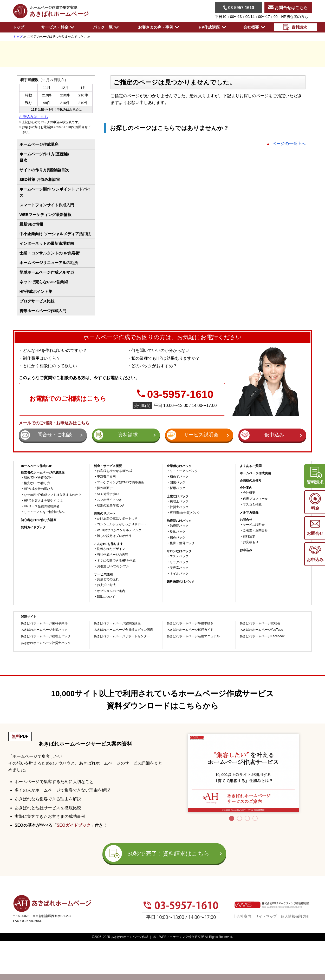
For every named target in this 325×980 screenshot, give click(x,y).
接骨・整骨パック (182, 543)
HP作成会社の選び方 (39, 489)
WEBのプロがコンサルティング (119, 530)
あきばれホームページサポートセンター (122, 636)
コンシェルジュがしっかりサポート (122, 524)
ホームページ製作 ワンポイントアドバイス (55, 192)
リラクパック (179, 562)
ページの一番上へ (289, 144)
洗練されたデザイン (111, 549)
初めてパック (179, 477)
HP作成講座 (212, 27)
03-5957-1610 (239, 8)
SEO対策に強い (108, 494)
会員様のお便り (251, 481)
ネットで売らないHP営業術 (44, 282)
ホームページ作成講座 (39, 144)
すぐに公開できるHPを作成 (116, 561)
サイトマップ (266, 916)
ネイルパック (179, 574)
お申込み (246, 550)
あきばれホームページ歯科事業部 (44, 623)
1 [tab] (232, 818)
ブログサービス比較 (37, 301)
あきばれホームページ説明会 (260, 623)
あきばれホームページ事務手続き (190, 623)
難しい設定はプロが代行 (114, 536)
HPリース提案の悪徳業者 (42, 506)
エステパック (179, 556)
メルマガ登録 (249, 513)
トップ (18, 27)
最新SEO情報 (31, 224)
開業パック (178, 482)
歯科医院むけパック (181, 582)
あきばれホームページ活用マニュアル (193, 636)
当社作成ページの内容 (113, 555)
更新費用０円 (106, 477)
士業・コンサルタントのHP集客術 (50, 253)
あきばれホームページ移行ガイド (190, 630)
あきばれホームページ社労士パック (46, 643)
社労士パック (179, 507)
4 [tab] (255, 818)
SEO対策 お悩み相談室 (40, 179)
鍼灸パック (178, 538)
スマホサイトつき (109, 500)
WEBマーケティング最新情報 (45, 215)
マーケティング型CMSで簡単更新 (121, 482)
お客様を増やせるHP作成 (115, 471)
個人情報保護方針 (295, 916)
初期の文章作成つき (111, 506)
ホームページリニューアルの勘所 (49, 263)
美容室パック (179, 568)
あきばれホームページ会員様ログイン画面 (123, 630)
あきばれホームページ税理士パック (46, 636)
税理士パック (179, 501)
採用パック (178, 488)
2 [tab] (239, 818)
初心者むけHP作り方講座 (39, 520)
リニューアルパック (184, 471)
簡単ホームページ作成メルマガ (47, 272)
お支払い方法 (106, 585)
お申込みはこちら (34, 117)
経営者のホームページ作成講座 (43, 472)
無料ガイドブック (33, 527)
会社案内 (244, 916)
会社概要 (254, 27)
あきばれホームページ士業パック (44, 630)
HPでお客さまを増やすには (43, 501)
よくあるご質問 (251, 466)
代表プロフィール (255, 499)
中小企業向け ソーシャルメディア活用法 (55, 234)
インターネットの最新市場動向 (47, 243)
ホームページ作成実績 (255, 473)
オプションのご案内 (111, 591)
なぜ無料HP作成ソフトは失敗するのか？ (53, 495)
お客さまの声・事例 (159, 27)
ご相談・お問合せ (255, 531)
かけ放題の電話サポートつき (117, 519)
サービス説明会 (254, 525)
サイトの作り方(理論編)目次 (44, 170)
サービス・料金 (58, 27)
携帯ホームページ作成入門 (43, 311)
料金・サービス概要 (108, 466)
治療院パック (179, 526)
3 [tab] (247, 818)
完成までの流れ (108, 579)
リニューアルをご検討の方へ (44, 512)
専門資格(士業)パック (185, 513)
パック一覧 (106, 27)
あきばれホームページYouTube (261, 630)
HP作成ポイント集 (36, 291)
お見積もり (251, 542)
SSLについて (106, 597)
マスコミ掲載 (252, 505)
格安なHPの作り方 (37, 483)
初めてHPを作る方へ (39, 478)
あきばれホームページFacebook (262, 636)
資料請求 (249, 537)
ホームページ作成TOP (36, 466)
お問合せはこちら (288, 8)
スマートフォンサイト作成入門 (47, 205)
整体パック (178, 532)
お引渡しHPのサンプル (113, 566)
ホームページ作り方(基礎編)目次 (44, 157)
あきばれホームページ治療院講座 (117, 623)
